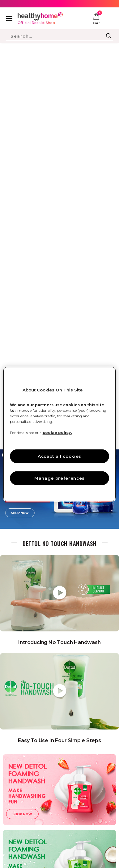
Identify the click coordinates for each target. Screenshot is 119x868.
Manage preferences (59, 478)
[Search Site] (55, 36)
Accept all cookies (59, 456)
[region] (60, 434)
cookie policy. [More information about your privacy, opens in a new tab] (57, 433)
